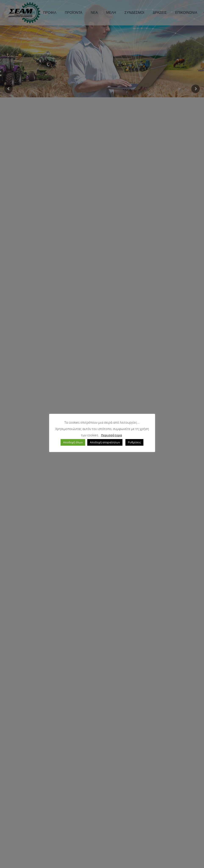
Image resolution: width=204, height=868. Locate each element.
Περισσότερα (112, 435)
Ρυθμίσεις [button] (134, 442)
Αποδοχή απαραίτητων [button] (105, 442)
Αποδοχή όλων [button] (73, 442)
